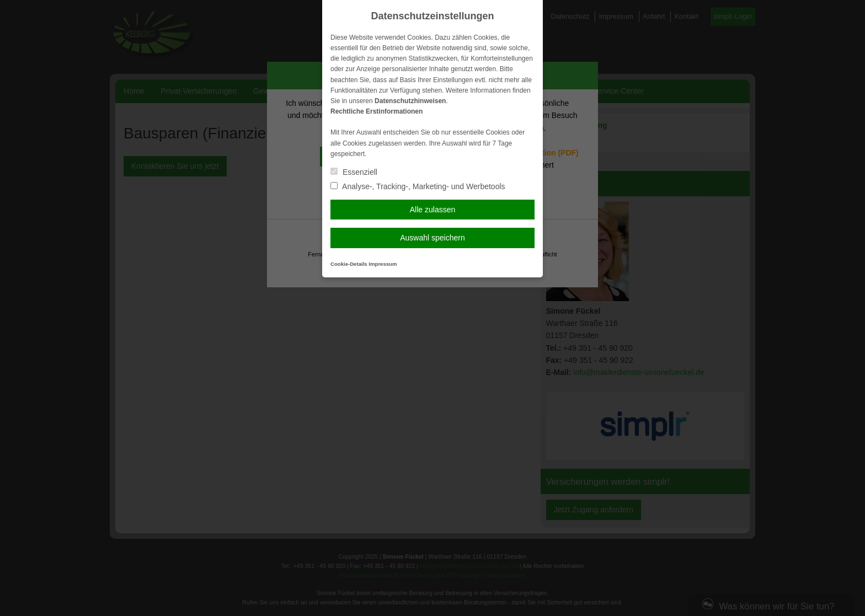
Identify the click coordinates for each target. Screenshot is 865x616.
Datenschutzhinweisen (410, 101)
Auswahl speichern (432, 238)
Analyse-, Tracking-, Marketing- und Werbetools (418, 186)
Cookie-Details (349, 264)
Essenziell (354, 172)
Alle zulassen (433, 210)
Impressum (383, 264)
